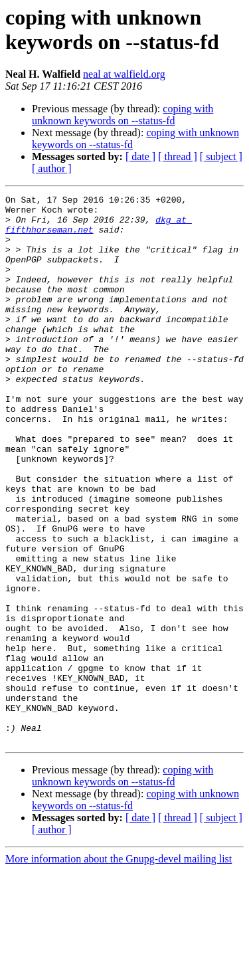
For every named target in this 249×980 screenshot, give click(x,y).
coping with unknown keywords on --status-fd (123, 115)
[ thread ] (178, 156)
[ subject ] (221, 156)
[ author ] (52, 168)
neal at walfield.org (124, 74)
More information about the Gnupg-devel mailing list (119, 968)
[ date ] (140, 156)
